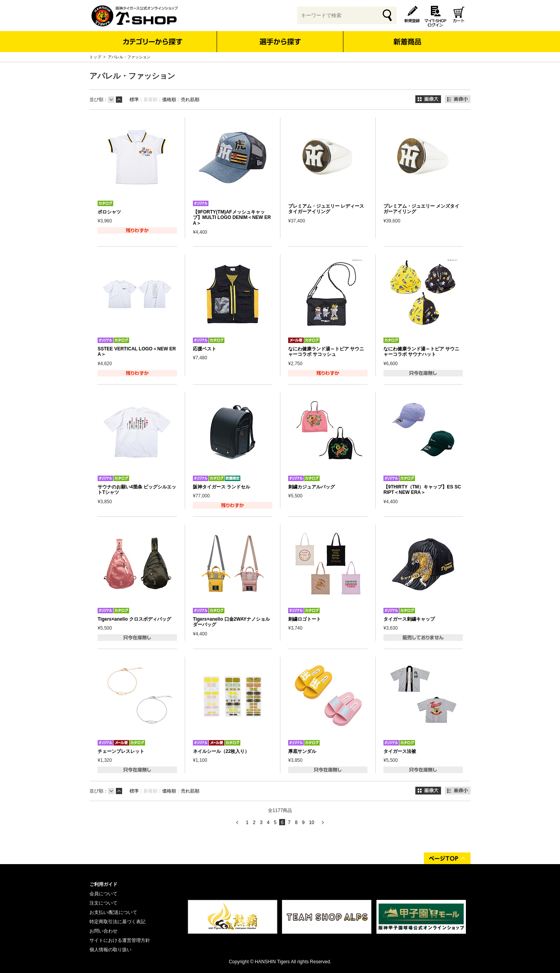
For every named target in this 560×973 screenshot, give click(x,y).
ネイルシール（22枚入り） (221, 751)
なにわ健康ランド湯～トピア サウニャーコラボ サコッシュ (326, 352)
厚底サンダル (302, 751)
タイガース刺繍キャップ (409, 619)
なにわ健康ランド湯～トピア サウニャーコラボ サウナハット (421, 352)
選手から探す (280, 42)
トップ (95, 57)
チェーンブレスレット (121, 751)
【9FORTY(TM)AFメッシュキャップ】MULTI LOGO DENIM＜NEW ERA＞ (232, 218)
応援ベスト (205, 349)
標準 (134, 100)
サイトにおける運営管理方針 (120, 940)
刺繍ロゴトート (304, 619)
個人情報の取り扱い (110, 950)
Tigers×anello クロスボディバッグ (134, 619)
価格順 (169, 100)
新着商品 (407, 36)
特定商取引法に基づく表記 (117, 922)
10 (311, 822)
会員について (103, 894)
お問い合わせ (103, 931)
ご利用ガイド (103, 884)
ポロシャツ (109, 212)
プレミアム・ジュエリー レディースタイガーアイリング (326, 209)
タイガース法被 (400, 751)
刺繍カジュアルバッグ (311, 487)
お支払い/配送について (113, 912)
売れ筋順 (190, 100)
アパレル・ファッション (129, 57)
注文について (103, 903)
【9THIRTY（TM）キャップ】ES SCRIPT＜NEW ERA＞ (422, 490)
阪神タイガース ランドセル (221, 487)
